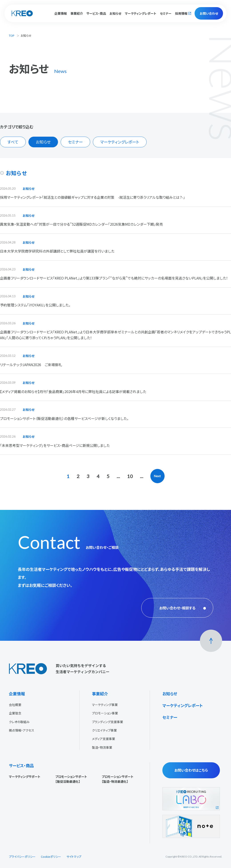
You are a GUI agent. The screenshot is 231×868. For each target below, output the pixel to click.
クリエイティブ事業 (104, 730)
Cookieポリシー (51, 857)
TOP (12, 35)
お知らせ (115, 13)
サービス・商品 (21, 765)
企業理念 (15, 713)
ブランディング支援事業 (108, 722)
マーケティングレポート (141, 13)
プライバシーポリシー (22, 857)
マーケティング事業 (105, 705)
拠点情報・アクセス (22, 730)
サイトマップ (74, 857)
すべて (13, 142)
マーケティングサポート (25, 777)
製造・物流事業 (102, 747)
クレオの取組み (19, 722)
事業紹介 (100, 694)
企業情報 (17, 694)
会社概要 (15, 705)
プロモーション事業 (105, 713)
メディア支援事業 (104, 739)
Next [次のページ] (157, 476)
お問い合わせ (209, 13)
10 (130, 476)
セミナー (166, 13)
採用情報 (181, 13)
